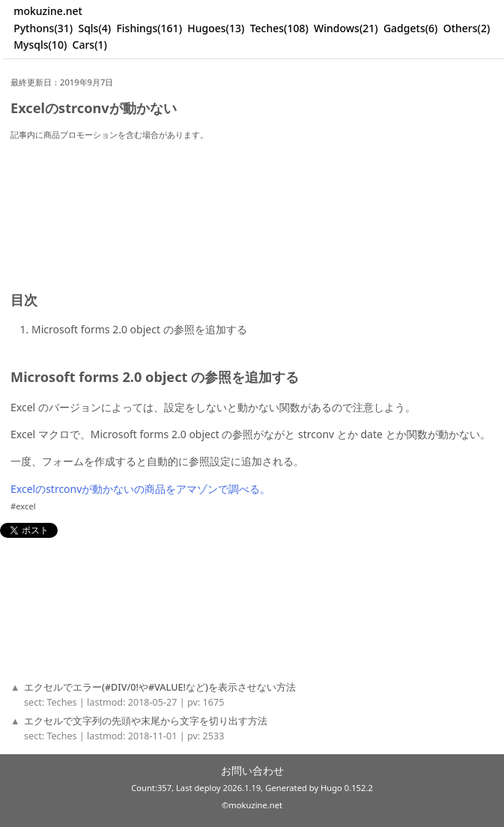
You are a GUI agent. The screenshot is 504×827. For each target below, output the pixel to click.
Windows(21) (346, 28)
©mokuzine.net (252, 805)
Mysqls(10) (40, 45)
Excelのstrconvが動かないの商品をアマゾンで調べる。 (140, 489)
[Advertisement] (249, 200)
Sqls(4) (94, 28)
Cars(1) (90, 45)
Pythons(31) (43, 28)
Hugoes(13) (216, 28)
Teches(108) (279, 28)
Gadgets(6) (411, 28)
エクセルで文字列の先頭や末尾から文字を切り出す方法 (146, 721)
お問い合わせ (252, 770)
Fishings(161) (149, 28)
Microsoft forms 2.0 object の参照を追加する (139, 329)
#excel (23, 506)
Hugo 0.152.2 (347, 788)
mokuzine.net (48, 11)
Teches (61, 702)
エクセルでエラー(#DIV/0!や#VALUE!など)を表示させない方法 (160, 687)
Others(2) (467, 28)
